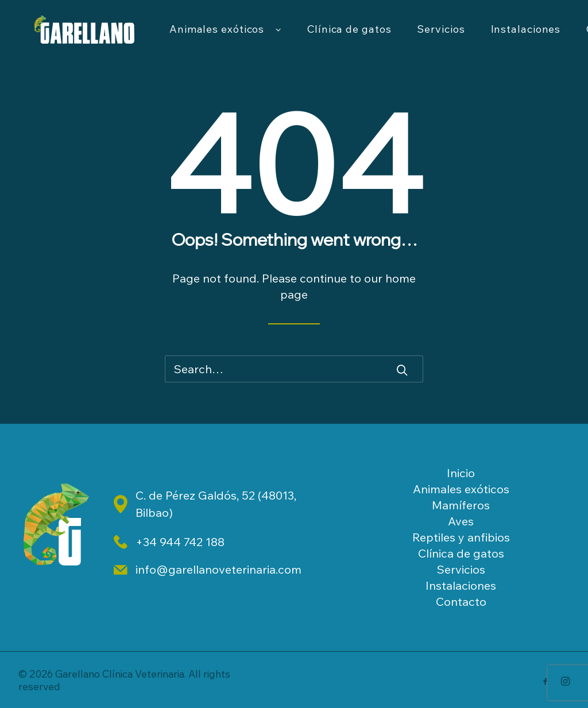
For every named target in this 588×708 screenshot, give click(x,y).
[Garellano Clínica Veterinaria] (100, 38)
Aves (461, 521)
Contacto (461, 601)
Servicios (472, 38)
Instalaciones (461, 585)
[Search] (294, 369)
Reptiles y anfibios (461, 537)
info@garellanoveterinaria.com (218, 569)
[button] (402, 370)
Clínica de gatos (381, 38)
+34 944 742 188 (180, 542)
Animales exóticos (257, 39)
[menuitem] (257, 38)
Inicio (461, 473)
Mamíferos (461, 505)
